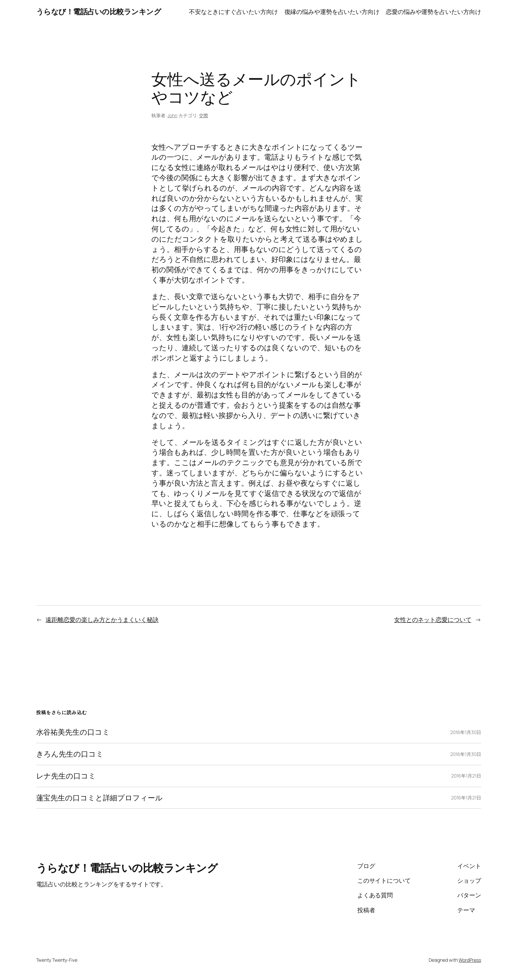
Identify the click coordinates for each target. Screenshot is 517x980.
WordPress (470, 960)
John (172, 115)
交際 (204, 115)
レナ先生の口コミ (66, 776)
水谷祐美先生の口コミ (73, 732)
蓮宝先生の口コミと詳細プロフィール (99, 798)
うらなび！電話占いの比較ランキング (99, 12)
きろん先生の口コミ (70, 754)
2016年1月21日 (466, 776)
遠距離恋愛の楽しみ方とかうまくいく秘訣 (102, 619)
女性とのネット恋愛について (433, 619)
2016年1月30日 (466, 732)
